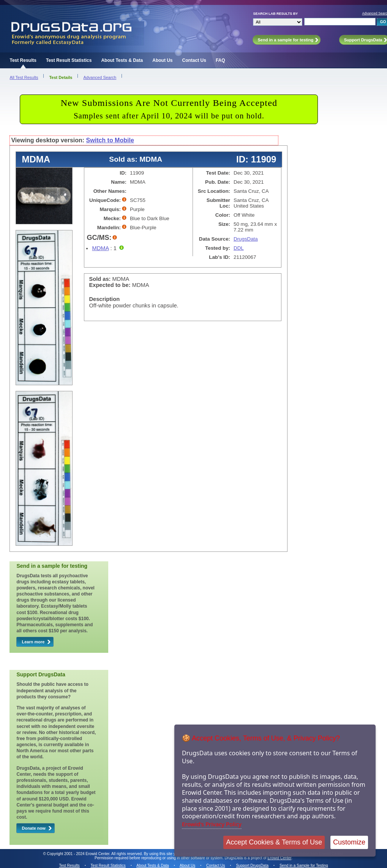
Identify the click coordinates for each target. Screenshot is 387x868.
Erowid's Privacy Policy (212, 824)
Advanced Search (100, 77)
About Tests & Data (122, 60)
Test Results (23, 60)
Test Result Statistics (69, 60)
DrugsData (246, 239)
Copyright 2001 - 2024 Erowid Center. (79, 854)
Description (104, 299)
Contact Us (194, 60)
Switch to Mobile (110, 140)
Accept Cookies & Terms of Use (274, 842)
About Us (162, 60)
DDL (239, 248)
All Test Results (24, 77)
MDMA (100, 248)
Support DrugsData (252, 866)
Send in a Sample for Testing (304, 866)
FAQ (220, 60)
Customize (349, 842)
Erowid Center (279, 858)
